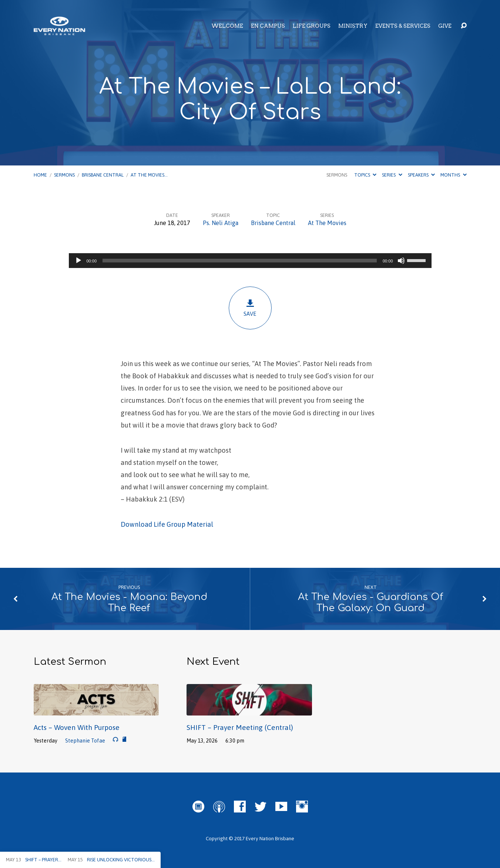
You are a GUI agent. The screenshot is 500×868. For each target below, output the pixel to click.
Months (453, 175)
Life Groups (312, 26)
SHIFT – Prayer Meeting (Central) (240, 727)
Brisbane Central (103, 175)
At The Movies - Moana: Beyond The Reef (129, 603)
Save (250, 308)
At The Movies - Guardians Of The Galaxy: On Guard (371, 603)
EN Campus (268, 26)
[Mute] (401, 261)
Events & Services (403, 26)
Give (445, 26)
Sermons (64, 175)
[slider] (240, 261)
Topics (365, 175)
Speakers (421, 175)
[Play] (78, 261)
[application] (250, 261)
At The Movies (327, 223)
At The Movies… (149, 175)
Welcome (227, 26)
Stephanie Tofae (85, 741)
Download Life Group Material (167, 524)
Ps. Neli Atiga (221, 223)
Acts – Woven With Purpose (77, 727)
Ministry (353, 26)
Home (40, 175)
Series (392, 175)
